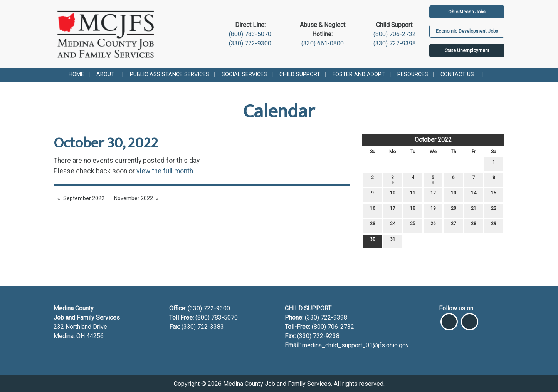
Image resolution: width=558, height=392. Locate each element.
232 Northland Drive (80, 327)
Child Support (300, 75)
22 (494, 210)
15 (494, 195)
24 (393, 225)
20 (454, 210)
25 (413, 225)
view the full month (165, 171)
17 (393, 210)
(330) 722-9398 (395, 43)
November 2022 (134, 198)
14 (474, 195)
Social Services (244, 75)
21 (474, 210)
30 (373, 241)
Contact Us (457, 75)
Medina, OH (70, 336)
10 (393, 195)
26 (433, 225)
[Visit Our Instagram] (470, 318)
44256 (95, 336)
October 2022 (433, 140)
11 (413, 195)
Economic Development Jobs (467, 31)
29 (494, 225)
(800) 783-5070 (250, 34)
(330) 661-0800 (323, 43)
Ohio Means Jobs (467, 12)
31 (393, 241)
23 (373, 225)
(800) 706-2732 (395, 34)
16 (373, 210)
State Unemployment (467, 50)
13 (454, 195)
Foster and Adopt (359, 75)
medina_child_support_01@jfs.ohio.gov (355, 345)
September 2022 (84, 198)
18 (413, 210)
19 (433, 210)
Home (76, 75)
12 (433, 195)
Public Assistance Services (170, 75)
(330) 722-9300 (250, 43)
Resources (413, 75)
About (105, 75)
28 (474, 225)
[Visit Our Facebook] (449, 318)
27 (454, 225)
